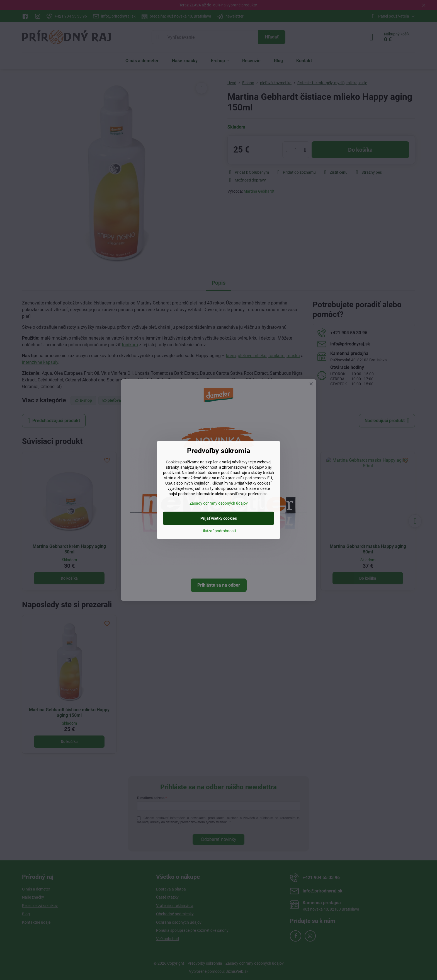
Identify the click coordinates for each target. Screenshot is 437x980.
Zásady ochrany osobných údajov (219, 503)
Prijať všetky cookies (219, 518)
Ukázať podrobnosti (219, 531)
